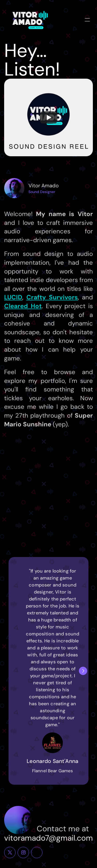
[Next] (83, 671)
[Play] (49, 117)
